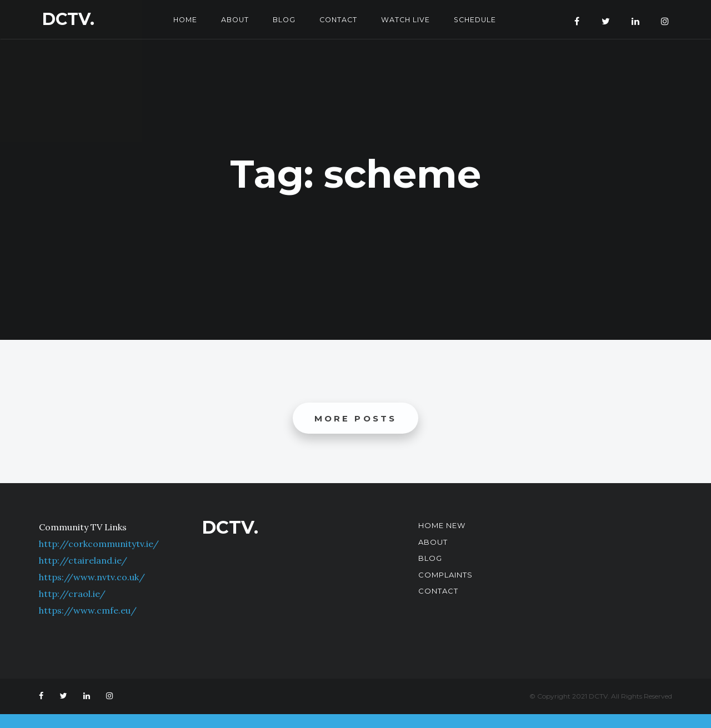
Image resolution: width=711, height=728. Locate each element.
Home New (442, 526)
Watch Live (407, 19)
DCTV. (68, 19)
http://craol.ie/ (72, 594)
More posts (356, 418)
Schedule (479, 19)
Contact (338, 19)
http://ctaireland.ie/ (83, 561)
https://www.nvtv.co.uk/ (92, 578)
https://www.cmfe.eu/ (88, 611)
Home (180, 19)
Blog (282, 19)
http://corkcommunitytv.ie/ (99, 544)
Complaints (445, 575)
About (231, 19)
